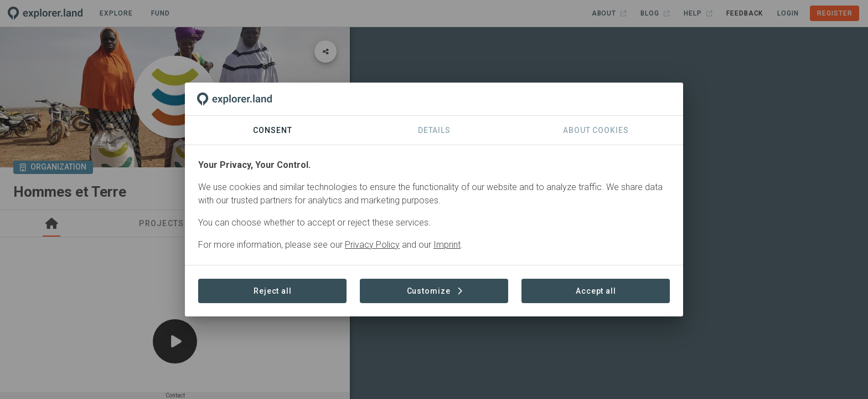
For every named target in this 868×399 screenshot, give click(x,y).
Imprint (447, 245)
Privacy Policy (372, 245)
